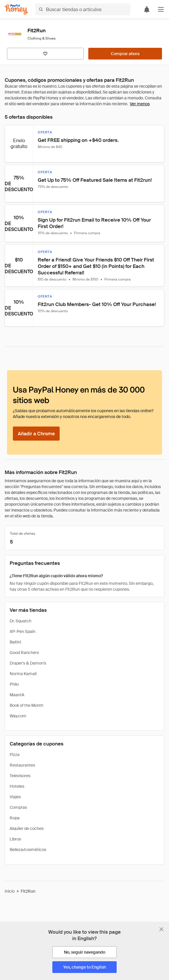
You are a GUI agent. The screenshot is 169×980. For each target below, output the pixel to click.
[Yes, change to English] (84, 967)
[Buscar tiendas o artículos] (83, 9)
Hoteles (17, 786)
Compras (18, 807)
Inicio (10, 891)
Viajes (15, 797)
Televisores (20, 776)
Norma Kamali (23, 674)
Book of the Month (26, 705)
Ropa (15, 818)
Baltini (15, 642)
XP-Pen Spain (23, 631)
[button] (161, 9)
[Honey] (16, 10)
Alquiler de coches (27, 828)
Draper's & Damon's (28, 663)
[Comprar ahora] (125, 54)
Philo (14, 684)
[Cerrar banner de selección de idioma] (161, 929)
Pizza (15, 755)
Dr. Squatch (20, 621)
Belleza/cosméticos (28, 850)
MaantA (17, 695)
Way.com (18, 716)
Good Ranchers (24, 653)
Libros (15, 839)
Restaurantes (22, 765)
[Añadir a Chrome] (36, 434)
